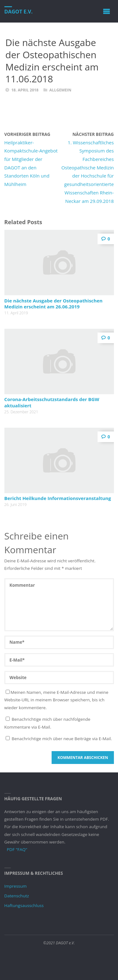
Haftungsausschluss (24, 905)
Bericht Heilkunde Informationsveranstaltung (58, 498)
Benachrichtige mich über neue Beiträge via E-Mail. (62, 739)
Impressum (16, 886)
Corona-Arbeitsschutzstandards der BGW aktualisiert (52, 402)
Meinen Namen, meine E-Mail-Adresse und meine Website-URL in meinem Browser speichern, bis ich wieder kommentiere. (56, 700)
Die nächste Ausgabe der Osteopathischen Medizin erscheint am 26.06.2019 (53, 304)
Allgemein (60, 90)
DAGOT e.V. (19, 12)
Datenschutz (17, 896)
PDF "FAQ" (17, 849)
